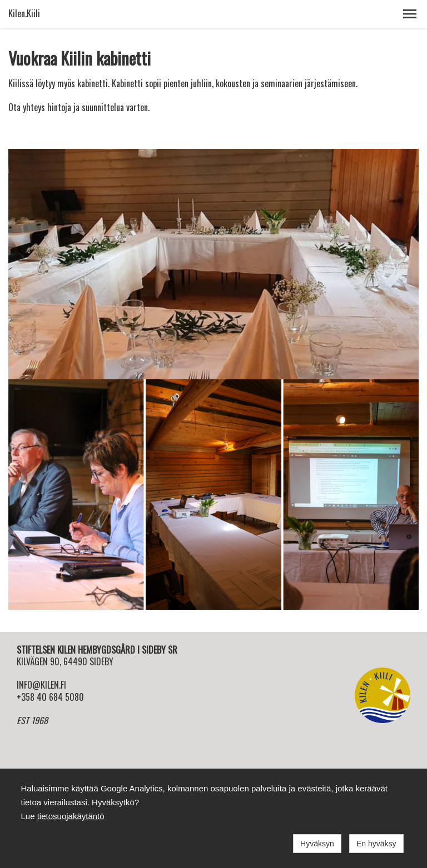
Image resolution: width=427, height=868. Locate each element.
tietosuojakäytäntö (71, 816)
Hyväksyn (317, 844)
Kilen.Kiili (24, 14)
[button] (410, 14)
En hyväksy (376, 844)
